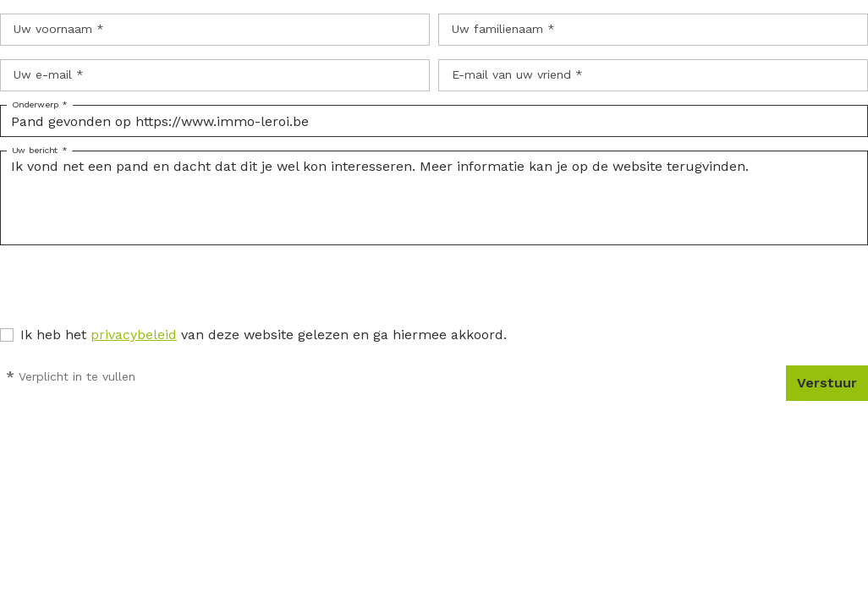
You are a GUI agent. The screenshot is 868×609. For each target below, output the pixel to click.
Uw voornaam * (59, 29)
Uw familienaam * (503, 29)
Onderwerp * (40, 105)
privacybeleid (134, 335)
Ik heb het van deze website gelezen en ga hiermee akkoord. (264, 335)
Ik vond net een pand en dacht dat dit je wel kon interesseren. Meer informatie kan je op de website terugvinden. (434, 198)
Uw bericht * (39, 151)
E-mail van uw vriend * (517, 74)
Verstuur (827, 383)
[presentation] (129, 292)
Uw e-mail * (49, 74)
